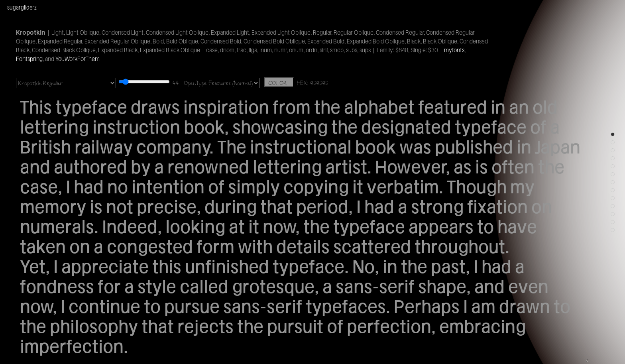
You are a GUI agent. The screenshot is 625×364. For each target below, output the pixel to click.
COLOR (279, 83)
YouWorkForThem (78, 59)
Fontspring (29, 59)
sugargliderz (22, 7)
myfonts (454, 50)
